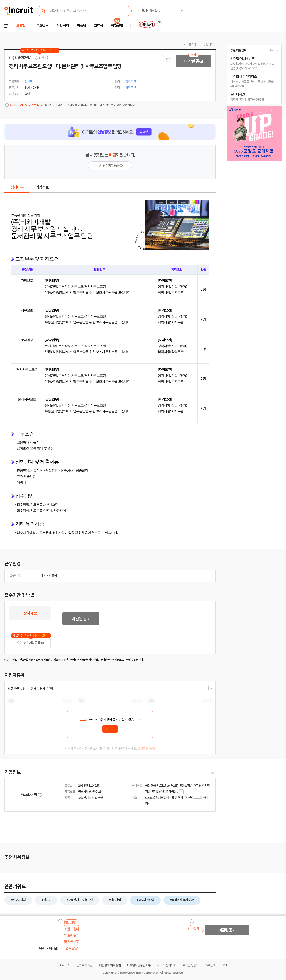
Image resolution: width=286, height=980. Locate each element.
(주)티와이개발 (20, 58)
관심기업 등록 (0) (30, 643)
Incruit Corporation (147, 973)
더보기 (212, 773)
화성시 (53, 575)
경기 (44, 575)
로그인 (84, 720)
